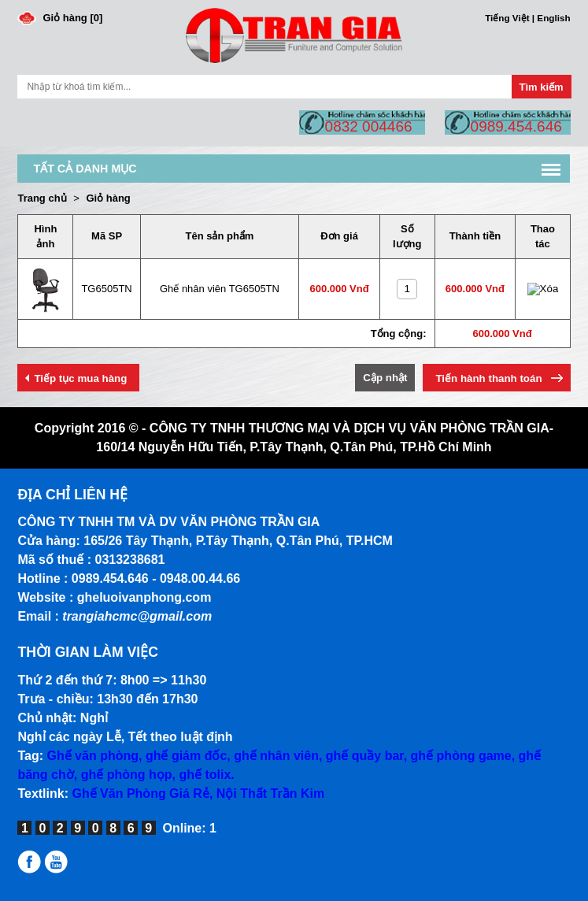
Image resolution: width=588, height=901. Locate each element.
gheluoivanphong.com (144, 597)
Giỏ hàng (108, 198)
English (553, 18)
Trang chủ (42, 198)
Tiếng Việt (507, 18)
